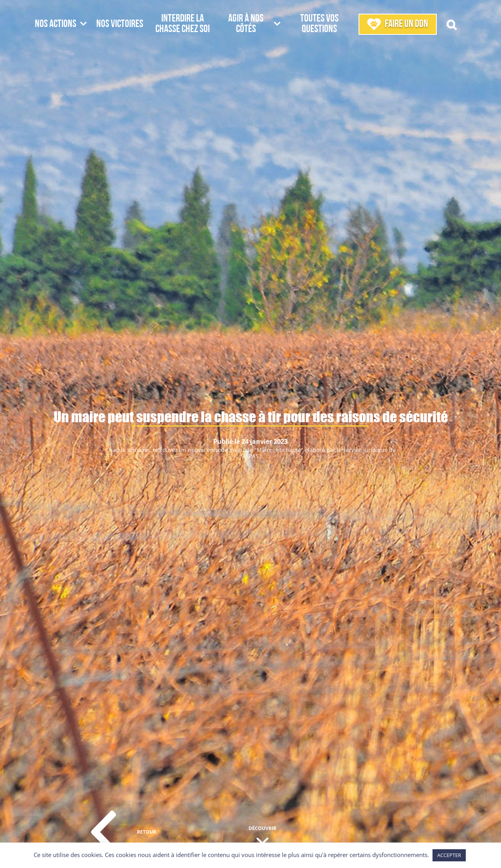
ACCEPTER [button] (449, 855)
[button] (451, 24)
